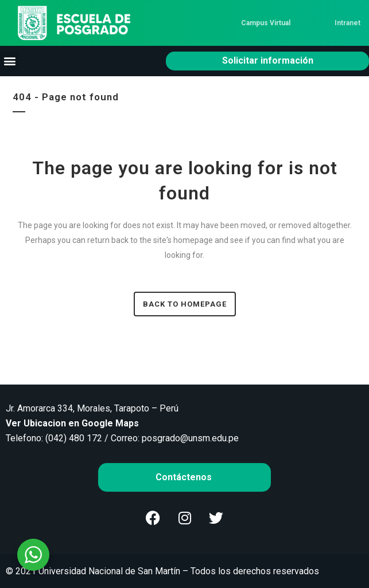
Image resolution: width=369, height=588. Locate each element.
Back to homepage (185, 304)
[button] (9, 61)
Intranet (347, 23)
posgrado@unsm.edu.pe (190, 438)
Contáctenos (185, 477)
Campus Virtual (266, 23)
